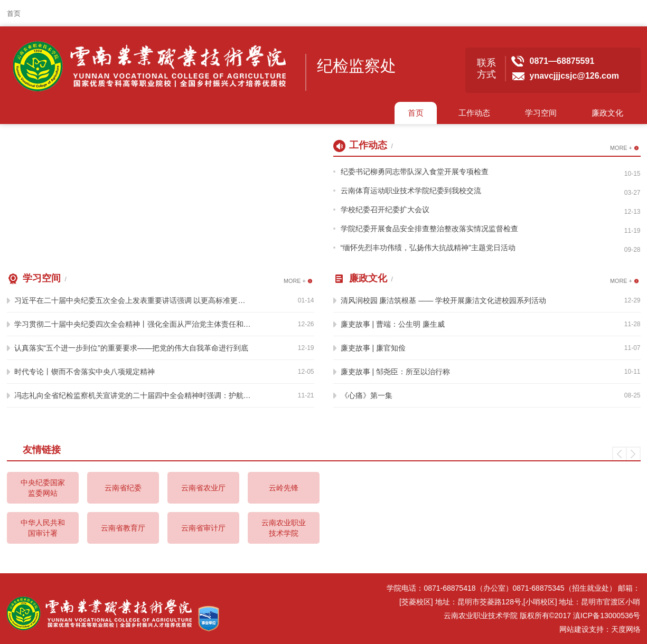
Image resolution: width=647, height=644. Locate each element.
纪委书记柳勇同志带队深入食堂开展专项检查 (415, 172)
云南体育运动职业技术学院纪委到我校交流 (411, 191)
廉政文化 (607, 113)
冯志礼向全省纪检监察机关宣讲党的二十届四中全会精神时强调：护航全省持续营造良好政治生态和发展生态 (133, 395)
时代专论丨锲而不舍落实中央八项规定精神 (85, 372)
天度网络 (626, 629)
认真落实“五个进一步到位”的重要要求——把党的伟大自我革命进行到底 (131, 348)
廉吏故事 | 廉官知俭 (373, 348)
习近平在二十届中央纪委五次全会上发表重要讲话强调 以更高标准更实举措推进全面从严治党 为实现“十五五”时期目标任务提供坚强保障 (133, 300)
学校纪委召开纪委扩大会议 (385, 210)
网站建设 (574, 629)
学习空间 (541, 113)
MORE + (621, 148)
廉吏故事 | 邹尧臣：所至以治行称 (395, 372)
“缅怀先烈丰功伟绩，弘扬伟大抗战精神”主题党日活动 (428, 248)
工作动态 (474, 113)
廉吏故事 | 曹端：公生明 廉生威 (393, 324)
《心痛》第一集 (367, 395)
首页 (14, 13)
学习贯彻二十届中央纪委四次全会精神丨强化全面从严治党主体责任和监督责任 (133, 324)
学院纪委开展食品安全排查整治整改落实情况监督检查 (429, 229)
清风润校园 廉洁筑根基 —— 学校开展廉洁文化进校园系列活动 (444, 300)
